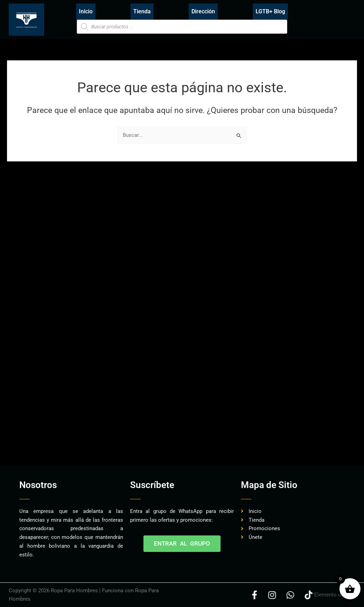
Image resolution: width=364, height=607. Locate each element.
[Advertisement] (136, 443)
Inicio (86, 11)
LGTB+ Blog (270, 11)
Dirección (203, 11)
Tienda (142, 11)
